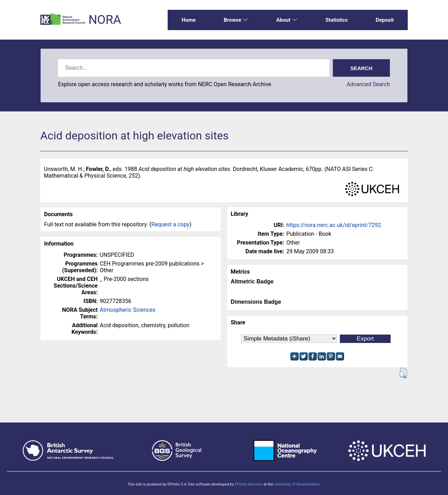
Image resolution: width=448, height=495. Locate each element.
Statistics (337, 20)
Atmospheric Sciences (128, 310)
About (287, 20)
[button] (403, 373)
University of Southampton (297, 484)
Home (189, 20)
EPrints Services (249, 484)
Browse (236, 20)
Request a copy (170, 224)
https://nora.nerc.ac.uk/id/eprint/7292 (334, 225)
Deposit (385, 20)
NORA (105, 20)
